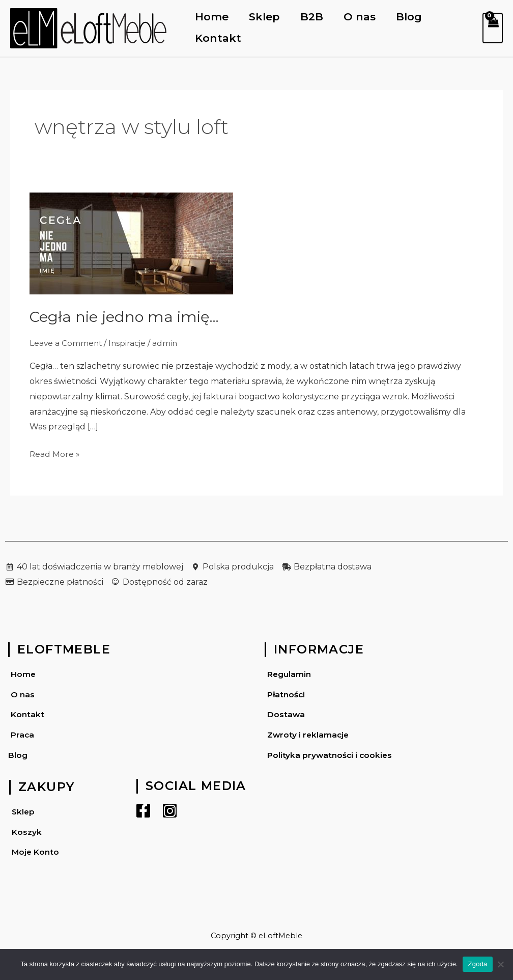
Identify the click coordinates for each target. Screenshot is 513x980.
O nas (362, 17)
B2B (313, 17)
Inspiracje (129, 343)
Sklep (265, 17)
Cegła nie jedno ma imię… (126, 317)
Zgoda (477, 964)
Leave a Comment (66, 343)
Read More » (55, 453)
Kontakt (219, 38)
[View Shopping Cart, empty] (493, 28)
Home (212, 17)
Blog (412, 17)
